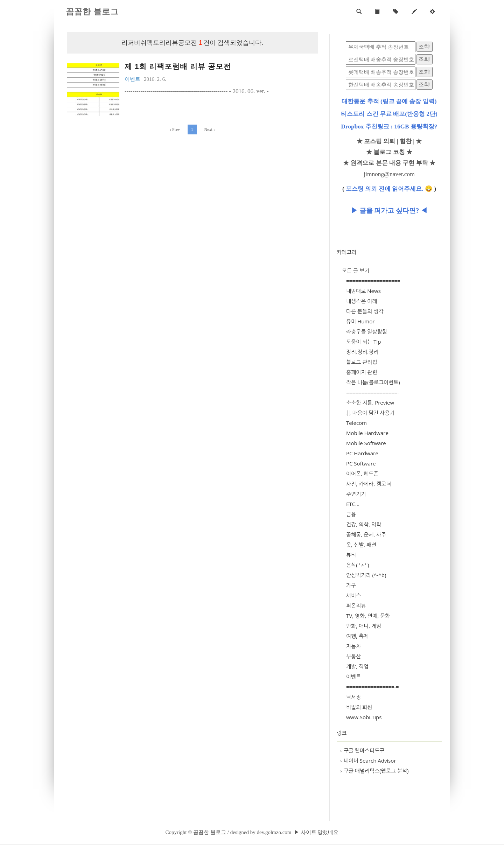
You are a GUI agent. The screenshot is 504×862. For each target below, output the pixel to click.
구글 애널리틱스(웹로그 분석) (374, 771)
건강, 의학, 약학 (364, 524)
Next (210, 129)
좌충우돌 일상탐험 (367, 331)
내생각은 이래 (362, 301)
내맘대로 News (363, 291)
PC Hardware (362, 453)
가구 (351, 585)
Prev (175, 129)
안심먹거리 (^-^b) (366, 575)
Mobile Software (366, 443)
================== (373, 281)
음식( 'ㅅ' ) (358, 565)
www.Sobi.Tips (364, 717)
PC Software (361, 463)
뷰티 (351, 555)
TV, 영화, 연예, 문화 (368, 616)
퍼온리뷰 (356, 605)
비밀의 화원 (359, 707)
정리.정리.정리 (362, 352)
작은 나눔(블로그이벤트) (373, 382)
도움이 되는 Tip (364, 342)
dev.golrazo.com (274, 832)
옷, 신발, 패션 (361, 545)
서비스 (353, 595)
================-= (373, 687)
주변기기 (356, 494)
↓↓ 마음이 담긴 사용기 (370, 413)
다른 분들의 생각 (365, 311)
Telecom (356, 423)
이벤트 (353, 677)
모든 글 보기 (356, 271)
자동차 (353, 646)
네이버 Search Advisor (368, 761)
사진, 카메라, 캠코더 (369, 484)
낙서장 (353, 697)
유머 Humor (360, 321)
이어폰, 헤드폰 (362, 474)
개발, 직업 (357, 666)
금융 (351, 514)
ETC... (353, 504)
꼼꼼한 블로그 (92, 12)
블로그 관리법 (362, 362)
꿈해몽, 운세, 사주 (366, 534)
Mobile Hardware (367, 433)
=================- (373, 392)
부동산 (353, 656)
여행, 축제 (357, 636)
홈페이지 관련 (362, 372)
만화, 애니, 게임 (364, 626)
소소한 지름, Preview (370, 402)
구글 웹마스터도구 (362, 750)
